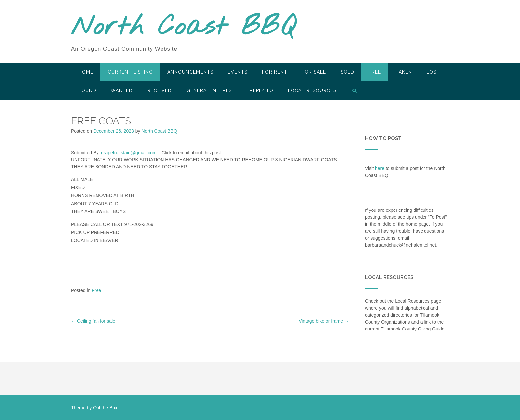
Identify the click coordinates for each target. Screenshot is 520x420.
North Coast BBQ (183, 28)
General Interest (211, 90)
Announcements (190, 72)
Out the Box (105, 408)
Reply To (261, 90)
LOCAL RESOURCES (312, 90)
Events (238, 72)
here (380, 168)
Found (87, 90)
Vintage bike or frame (324, 321)
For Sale (314, 72)
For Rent (275, 72)
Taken (404, 72)
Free (375, 72)
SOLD (347, 72)
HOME (86, 72)
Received (160, 90)
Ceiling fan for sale (93, 321)
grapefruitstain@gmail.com (129, 153)
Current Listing (130, 72)
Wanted (122, 90)
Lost (433, 72)
